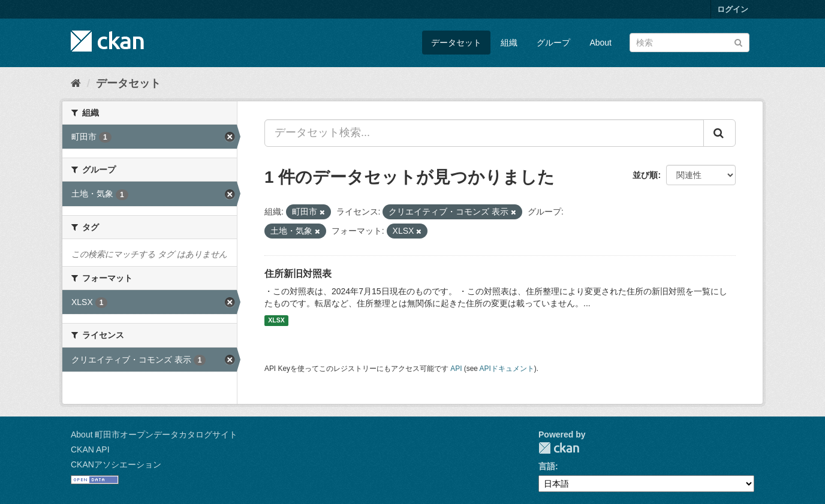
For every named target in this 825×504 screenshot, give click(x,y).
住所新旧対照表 (298, 274)
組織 (509, 43)
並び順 (645, 175)
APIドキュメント (507, 369)
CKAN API (90, 449)
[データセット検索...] (484, 133)
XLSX (276, 321)
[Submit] (738, 42)
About (600, 43)
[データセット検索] (689, 43)
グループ (553, 43)
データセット (456, 43)
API (456, 369)
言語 (547, 466)
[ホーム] (76, 83)
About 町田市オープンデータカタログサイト (154, 434)
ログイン (733, 9)
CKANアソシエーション (116, 464)
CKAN (559, 448)
